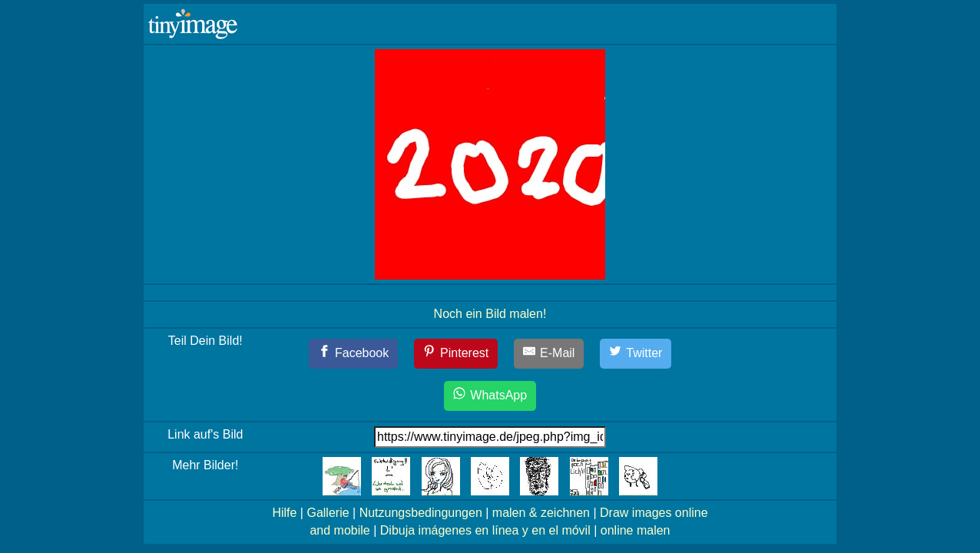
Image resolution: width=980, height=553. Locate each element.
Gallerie (328, 513)
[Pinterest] (456, 354)
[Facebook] (354, 354)
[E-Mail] (549, 354)
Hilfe (284, 513)
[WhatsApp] (490, 396)
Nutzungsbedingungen (421, 513)
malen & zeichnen (541, 513)
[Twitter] (636, 354)
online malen (636, 530)
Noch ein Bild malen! (490, 314)
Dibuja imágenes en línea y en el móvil (485, 530)
